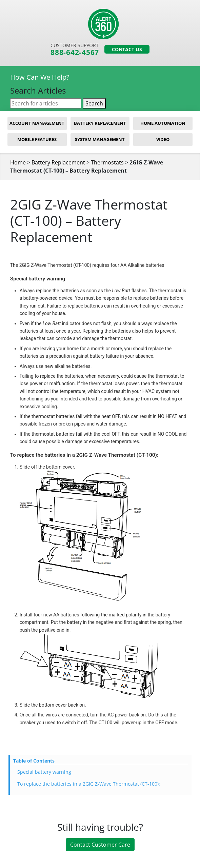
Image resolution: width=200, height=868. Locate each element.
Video (163, 140)
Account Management (37, 124)
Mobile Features (37, 140)
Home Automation (163, 124)
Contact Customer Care (100, 845)
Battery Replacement (100, 124)
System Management (100, 140)
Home (18, 163)
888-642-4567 (74, 53)
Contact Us (127, 50)
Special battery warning (44, 773)
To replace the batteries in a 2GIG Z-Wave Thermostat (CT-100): (89, 784)
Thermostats (107, 163)
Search (94, 104)
